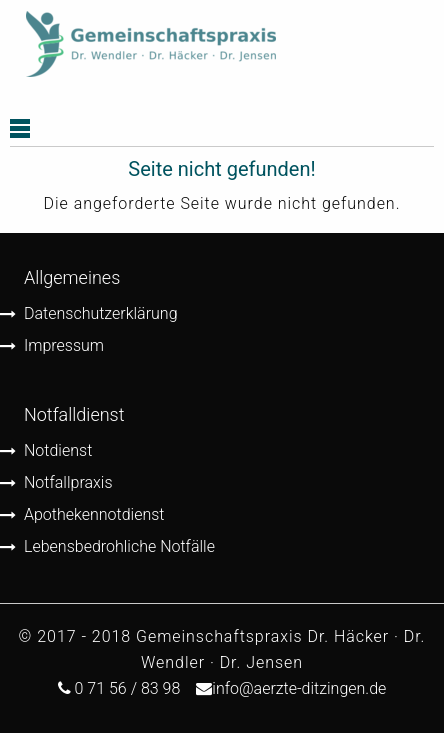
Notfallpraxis (68, 482)
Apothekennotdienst (94, 514)
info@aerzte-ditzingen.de (299, 688)
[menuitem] (151, 45)
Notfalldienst (74, 414)
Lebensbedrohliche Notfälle (119, 546)
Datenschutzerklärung (101, 313)
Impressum (64, 345)
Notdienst (58, 450)
